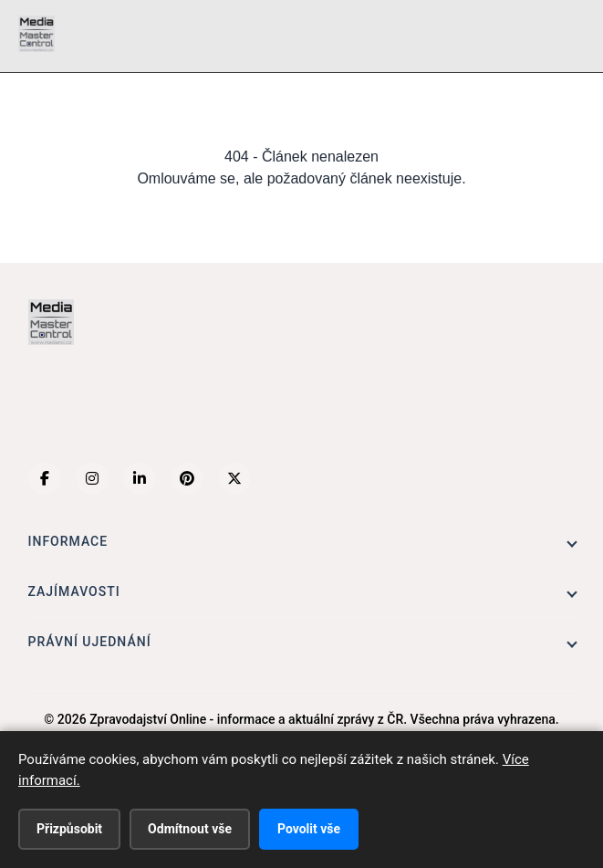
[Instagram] (92, 478)
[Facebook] (45, 478)
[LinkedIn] (140, 478)
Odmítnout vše (190, 829)
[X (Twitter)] (234, 478)
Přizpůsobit (69, 829)
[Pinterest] (187, 478)
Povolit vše (309, 829)
